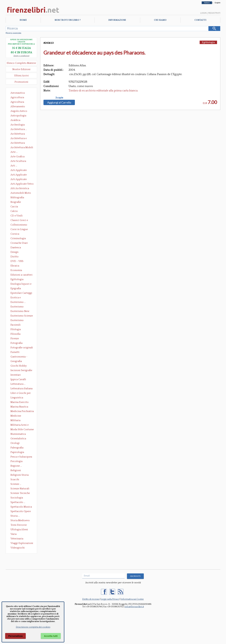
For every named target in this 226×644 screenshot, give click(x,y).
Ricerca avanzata (13, 33)
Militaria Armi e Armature (20, 425)
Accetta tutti (51, 636)
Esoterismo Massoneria (17, 307)
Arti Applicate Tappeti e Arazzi (20, 180)
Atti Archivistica (20, 188)
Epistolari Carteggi (21, 293)
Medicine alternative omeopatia (17, 416)
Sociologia (17, 498)
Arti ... (14, 166)
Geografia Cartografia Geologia (17, 362)
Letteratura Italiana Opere (22, 389)
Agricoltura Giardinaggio (18, 102)
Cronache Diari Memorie (19, 243)
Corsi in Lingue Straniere (19, 230)
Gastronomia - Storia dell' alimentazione (19, 357)
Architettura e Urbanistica (19, 139)
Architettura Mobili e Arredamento (22, 148)
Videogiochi (18, 548)
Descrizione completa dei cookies (33, 627)
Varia (13, 534)
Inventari (16, 375)
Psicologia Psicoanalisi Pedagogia (17, 462)
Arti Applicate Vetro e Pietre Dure (22, 184)
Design (14, 252)
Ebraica (15, 266)
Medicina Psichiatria (22, 411)
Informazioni (117, 20)
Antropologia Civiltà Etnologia (20, 116)
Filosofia (15, 334)
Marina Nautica (19, 407)
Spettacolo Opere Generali (21, 512)
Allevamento (18, 106)
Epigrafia (16, 288)
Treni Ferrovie (19, 525)
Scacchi (15, 479)
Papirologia (17, 452)
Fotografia (16, 343)
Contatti (200, 20)
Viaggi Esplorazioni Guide (22, 543)
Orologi (15, 443)
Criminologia (18, 238)
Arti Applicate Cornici (19, 175)
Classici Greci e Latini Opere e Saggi (22, 221)
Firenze (15, 338)
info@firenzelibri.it (134, 607)
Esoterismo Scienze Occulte (22, 316)
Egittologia (17, 279)
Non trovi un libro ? (68, 20)
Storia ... (15, 516)
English (218, 3)
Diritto (15, 257)
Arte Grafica (17, 157)
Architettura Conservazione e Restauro (20, 134)
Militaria (15, 420)
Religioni (16, 470)
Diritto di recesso (91, 599)
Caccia (14, 207)
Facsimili (16, 325)
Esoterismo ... (18, 302)
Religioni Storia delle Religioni (20, 475)
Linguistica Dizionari (17, 398)
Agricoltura (17, 97)
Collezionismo (19, 225)
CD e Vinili (17, 216)
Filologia (16, 329)
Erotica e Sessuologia (17, 298)
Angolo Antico (19, 111)
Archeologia (18, 125)
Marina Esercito (20, 402)
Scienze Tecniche (20, 493)
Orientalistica (18, 439)
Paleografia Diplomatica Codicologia (18, 448)
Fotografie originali (22, 348)
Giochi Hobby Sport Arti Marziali (21, 366)
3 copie (59, 98)
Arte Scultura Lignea (18, 161)
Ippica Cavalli (18, 379)
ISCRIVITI (135, 576)
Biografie (16, 202)
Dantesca (16, 247)
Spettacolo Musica (21, 507)
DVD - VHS (17, 261)
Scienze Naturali (20, 489)
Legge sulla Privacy (110, 599)
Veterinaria (17, 539)
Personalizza (15, 636)
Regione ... (16, 466)
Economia (16, 270)
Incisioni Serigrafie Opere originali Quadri (21, 371)
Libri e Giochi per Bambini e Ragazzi (21, 393)
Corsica (15, 234)
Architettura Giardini (18, 143)
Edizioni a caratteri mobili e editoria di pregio (22, 275)
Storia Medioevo (20, 520)
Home (23, 20)
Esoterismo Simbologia (17, 321)
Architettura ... (19, 129)
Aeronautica (18, 93)
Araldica (15, 120)
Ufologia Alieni (19, 530)
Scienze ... (16, 484)
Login (203, 13)
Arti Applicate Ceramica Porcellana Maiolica (22, 170)
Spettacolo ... (18, 502)
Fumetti (15, 352)
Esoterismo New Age (20, 311)
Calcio (14, 211)
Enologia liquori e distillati (21, 284)
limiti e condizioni (21, 56)
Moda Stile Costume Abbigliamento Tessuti (22, 430)
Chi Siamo (160, 20)
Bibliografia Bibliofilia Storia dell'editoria (20, 198)
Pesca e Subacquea (21, 457)
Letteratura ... (18, 384)
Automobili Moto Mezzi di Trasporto (22, 193)
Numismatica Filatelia (18, 434)
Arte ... (14, 152)
